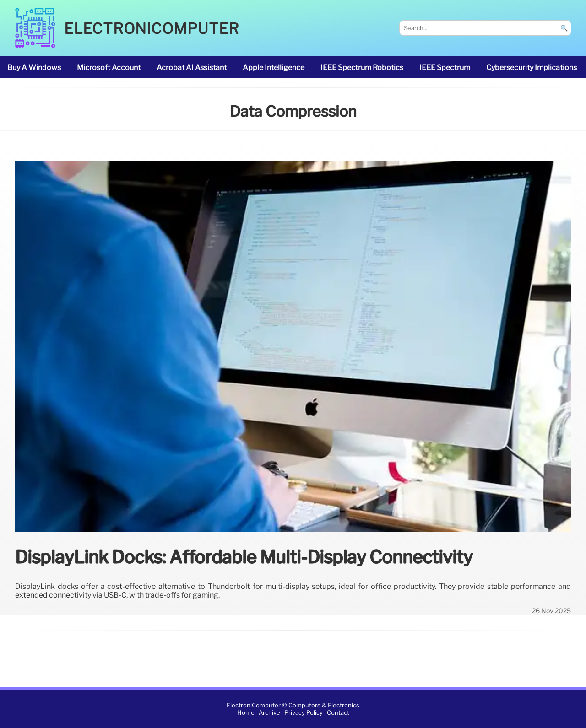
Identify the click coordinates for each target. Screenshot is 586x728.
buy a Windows (34, 67)
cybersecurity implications (532, 67)
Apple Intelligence (274, 67)
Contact (338, 713)
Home (246, 713)
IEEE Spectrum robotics (362, 67)
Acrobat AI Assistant (192, 67)
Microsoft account (109, 67)
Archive (269, 713)
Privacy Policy (304, 713)
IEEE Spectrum (445, 67)
